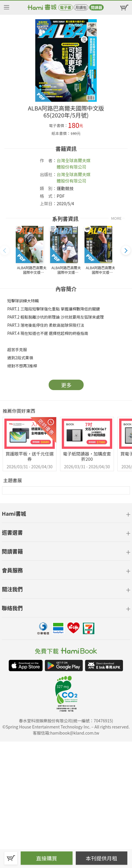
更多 (66, 385)
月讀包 (81, 7)
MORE (116, 218)
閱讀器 (96, 7)
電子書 (65, 7)
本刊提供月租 (101, 858)
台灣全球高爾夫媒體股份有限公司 (74, 164)
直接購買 (47, 858)
